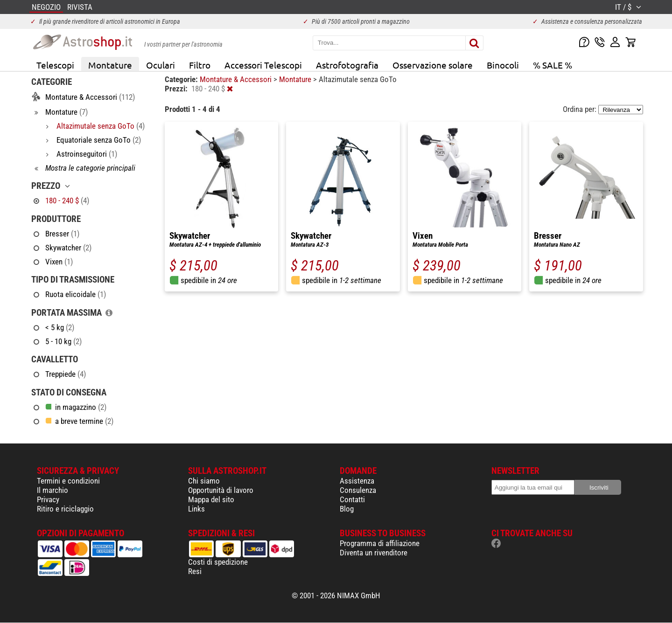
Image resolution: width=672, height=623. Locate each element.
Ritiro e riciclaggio (65, 509)
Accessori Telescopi (263, 65)
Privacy (48, 499)
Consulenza (358, 490)
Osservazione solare (433, 65)
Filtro (200, 65)
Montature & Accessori (237, 79)
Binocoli (503, 65)
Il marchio (52, 490)
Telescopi (55, 65)
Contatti (352, 499)
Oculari (161, 65)
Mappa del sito (211, 499)
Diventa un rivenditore (374, 553)
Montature (110, 65)
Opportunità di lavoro (221, 490)
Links (196, 509)
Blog (347, 509)
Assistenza (357, 481)
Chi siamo (204, 481)
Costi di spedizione (218, 562)
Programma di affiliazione (380, 543)
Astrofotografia (347, 65)
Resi (195, 571)
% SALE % (553, 65)
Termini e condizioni (68, 481)
